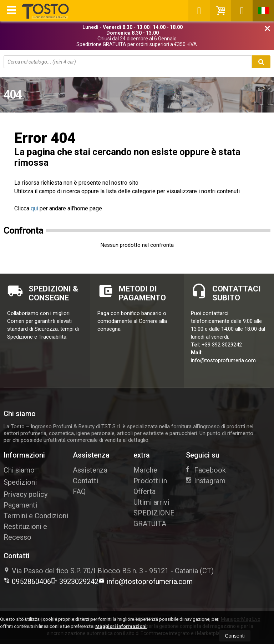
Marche (145, 470)
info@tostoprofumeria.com (223, 360)
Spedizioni (20, 482)
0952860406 (27, 581)
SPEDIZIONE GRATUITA (154, 518)
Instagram (206, 481)
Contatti (85, 481)
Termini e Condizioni (36, 516)
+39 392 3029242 (222, 345)
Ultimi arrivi (151, 502)
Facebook (206, 470)
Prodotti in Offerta (150, 486)
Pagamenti (20, 505)
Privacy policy (26, 494)
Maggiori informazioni (121, 626)
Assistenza (90, 470)
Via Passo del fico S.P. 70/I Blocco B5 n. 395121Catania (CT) (109, 571)
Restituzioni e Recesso (25, 532)
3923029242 (75, 581)
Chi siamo (19, 470)
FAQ (79, 491)
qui (34, 208)
